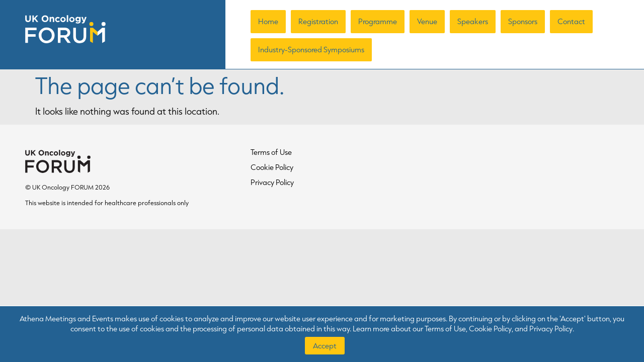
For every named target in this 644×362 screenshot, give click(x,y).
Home (268, 21)
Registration (318, 21)
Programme (378, 21)
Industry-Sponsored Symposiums (311, 50)
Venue (427, 21)
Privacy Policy (272, 182)
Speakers (473, 21)
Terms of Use (271, 152)
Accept (325, 346)
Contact (571, 21)
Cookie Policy (272, 167)
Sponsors (523, 21)
